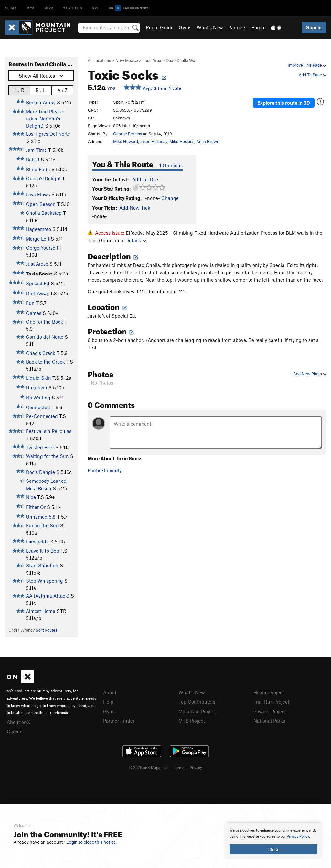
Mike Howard (126, 141)
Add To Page (312, 75)
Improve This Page (307, 65)
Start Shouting (42, 565)
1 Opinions (171, 165)
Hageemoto (38, 229)
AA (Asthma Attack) (48, 596)
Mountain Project (197, 711)
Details (136, 240)
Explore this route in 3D (284, 103)
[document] (273, 841)
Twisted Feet (40, 447)
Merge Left (38, 239)
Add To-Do (144, 179)
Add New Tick (135, 208)
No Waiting (38, 398)
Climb (11, 8)
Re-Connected (42, 416)
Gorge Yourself (42, 248)
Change (170, 198)
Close (273, 849)
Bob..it (33, 160)
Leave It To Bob (43, 551)
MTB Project (192, 721)
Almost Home (41, 611)
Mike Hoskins (182, 141)
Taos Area (152, 60)
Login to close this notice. (92, 842)
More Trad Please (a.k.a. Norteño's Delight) (45, 119)
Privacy (196, 767)
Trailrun (73, 8)
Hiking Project (269, 692)
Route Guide (160, 27)
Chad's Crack (41, 353)
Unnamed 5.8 (41, 517)
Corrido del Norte (45, 337)
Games (34, 313)
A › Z (62, 90)
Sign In (314, 27)
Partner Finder (119, 721)
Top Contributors (197, 702)
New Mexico (127, 60)
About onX (18, 722)
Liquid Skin (38, 378)
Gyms (185, 27)
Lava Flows (38, 194)
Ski (96, 8)
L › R (19, 90)
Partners (237, 27)
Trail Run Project (271, 702)
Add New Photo (310, 374)
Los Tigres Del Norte (48, 134)
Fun (30, 303)
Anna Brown (208, 141)
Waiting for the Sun (47, 456)
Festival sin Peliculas (49, 431)
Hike (49, 8)
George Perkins (128, 134)
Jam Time (36, 150)
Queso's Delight (43, 178)
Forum (259, 27)
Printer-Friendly (105, 470)
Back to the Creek (45, 362)
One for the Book (44, 322)
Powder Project (270, 711)
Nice (31, 497)
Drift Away (37, 293)
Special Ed (38, 283)
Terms (179, 767)
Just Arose (37, 264)
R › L (41, 90)
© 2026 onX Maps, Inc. (149, 767)
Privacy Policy (298, 837)
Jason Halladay (154, 141)
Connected (38, 407)
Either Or (36, 507)
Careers (15, 731)
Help (108, 702)
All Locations (99, 60)
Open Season (41, 204)
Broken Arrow (41, 102)
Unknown (37, 387)
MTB (31, 8)
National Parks (269, 721)
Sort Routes (46, 630)
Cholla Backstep (44, 213)
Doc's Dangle (40, 472)
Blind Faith (38, 169)
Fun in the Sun (42, 525)
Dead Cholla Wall (182, 60)
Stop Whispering (44, 581)
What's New (210, 27)
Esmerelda (37, 542)
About (110, 692)
